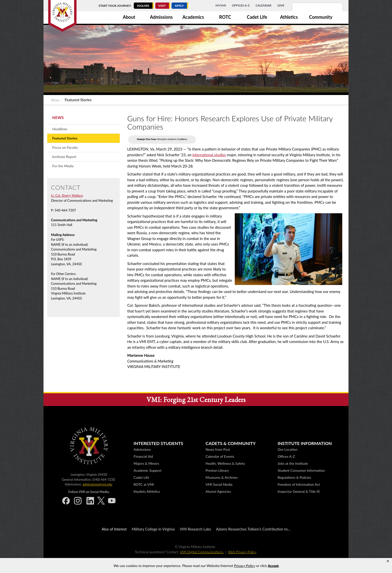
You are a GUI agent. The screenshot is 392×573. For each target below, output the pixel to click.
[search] (311, 10)
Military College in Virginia (153, 529)
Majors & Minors (146, 463)
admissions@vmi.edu (97, 484)
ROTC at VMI (144, 484)
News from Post (218, 449)
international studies (209, 155)
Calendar (263, 5)
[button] (388, 561)
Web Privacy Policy (242, 552)
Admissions (161, 17)
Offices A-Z (241, 5)
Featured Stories (65, 138)
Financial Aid (143, 456)
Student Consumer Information (301, 470)
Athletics (289, 17)
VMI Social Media (219, 484)
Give (281, 5)
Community (321, 17)
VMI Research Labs (195, 529)
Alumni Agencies (218, 491)
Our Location (287, 449)
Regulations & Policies (294, 477)
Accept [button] (273, 566)
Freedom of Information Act (299, 484)
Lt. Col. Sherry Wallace (67, 195)
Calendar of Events (220, 456)
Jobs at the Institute (293, 463)
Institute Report (64, 157)
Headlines (60, 129)
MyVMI (221, 5)
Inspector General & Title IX (299, 491)
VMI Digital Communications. (202, 552)
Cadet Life (257, 17)
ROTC (225, 17)
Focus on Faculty (65, 147)
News (55, 100)
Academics (193, 17)
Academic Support (147, 470)
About (129, 17)
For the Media (63, 166)
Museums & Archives (221, 477)
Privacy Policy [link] (244, 566)
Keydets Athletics (147, 491)
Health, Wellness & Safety (225, 463)
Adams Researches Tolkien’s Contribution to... (253, 529)
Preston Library (217, 470)
